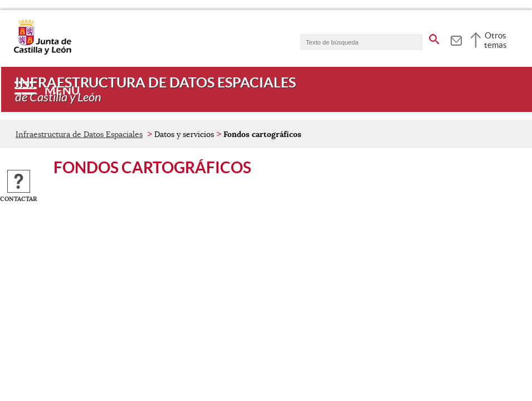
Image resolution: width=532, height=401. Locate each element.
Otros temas (496, 40)
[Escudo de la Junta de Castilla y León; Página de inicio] (42, 52)
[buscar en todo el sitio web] (434, 37)
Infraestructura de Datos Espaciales (79, 134)
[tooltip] (456, 39)
